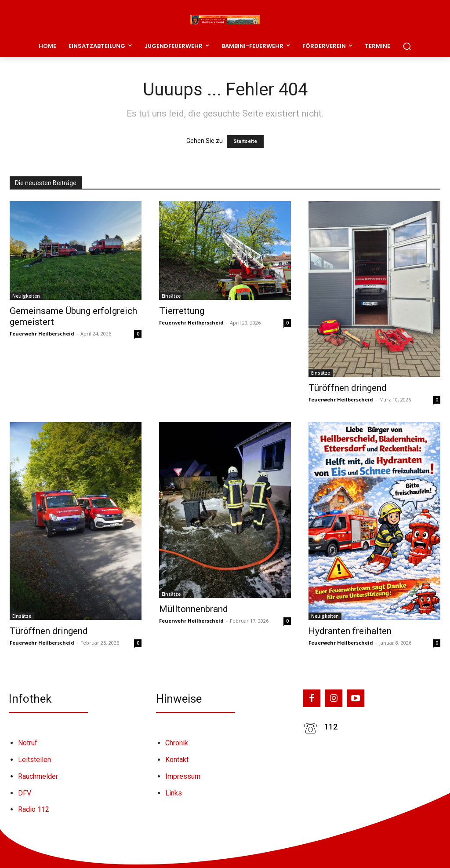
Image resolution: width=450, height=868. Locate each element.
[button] (407, 46)
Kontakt (177, 760)
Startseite (245, 141)
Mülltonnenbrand (194, 609)
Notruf (28, 743)
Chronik (177, 743)
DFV (25, 793)
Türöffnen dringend (348, 388)
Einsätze (171, 296)
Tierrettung (182, 311)
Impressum (183, 776)
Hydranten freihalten (350, 631)
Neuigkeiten (26, 296)
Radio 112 (34, 809)
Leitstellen (34, 760)
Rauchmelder (38, 776)
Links (174, 793)
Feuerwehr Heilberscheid (42, 334)
